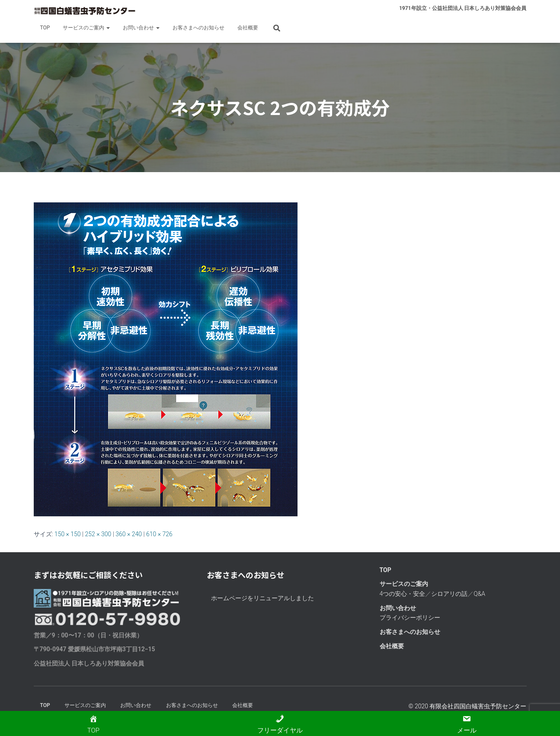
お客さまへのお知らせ (198, 28)
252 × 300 (98, 534)
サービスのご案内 (86, 28)
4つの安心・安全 (403, 594)
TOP (45, 28)
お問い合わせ (141, 28)
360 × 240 (129, 534)
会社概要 (248, 28)
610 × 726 (159, 534)
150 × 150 (68, 534)
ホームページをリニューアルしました (262, 598)
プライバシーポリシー (410, 618)
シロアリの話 (449, 594)
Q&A (479, 594)
